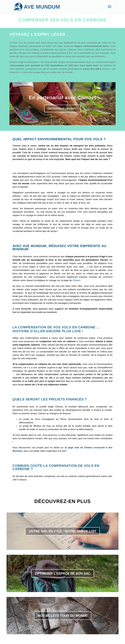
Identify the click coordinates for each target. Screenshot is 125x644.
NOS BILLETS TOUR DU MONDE (63, 616)
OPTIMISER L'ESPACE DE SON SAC (63, 573)
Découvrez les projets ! (62, 108)
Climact (76, 280)
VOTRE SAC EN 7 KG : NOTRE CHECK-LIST (62, 531)
